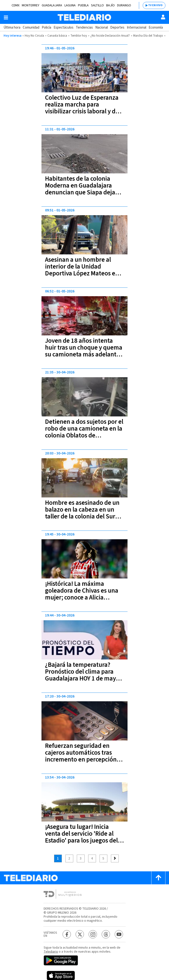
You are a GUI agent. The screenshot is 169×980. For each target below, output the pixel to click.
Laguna (70, 5)
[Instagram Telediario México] (93, 934)
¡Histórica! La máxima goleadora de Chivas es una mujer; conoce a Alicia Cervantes (82, 594)
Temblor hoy (79, 36)
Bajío (110, 5)
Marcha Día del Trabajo (148, 36)
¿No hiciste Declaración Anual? (110, 36)
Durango (124, 5)
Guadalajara (52, 5)
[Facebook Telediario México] (67, 934)
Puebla (83, 5)
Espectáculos (64, 28)
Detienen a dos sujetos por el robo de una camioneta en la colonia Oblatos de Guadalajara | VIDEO (84, 432)
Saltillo (97, 5)
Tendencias (84, 28)
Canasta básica (57, 36)
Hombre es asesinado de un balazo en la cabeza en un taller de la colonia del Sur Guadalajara (82, 513)
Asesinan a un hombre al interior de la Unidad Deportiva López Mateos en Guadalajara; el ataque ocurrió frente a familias (82, 273)
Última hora (12, 28)
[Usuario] (163, 17)
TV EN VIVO (155, 5)
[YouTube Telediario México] (119, 934)
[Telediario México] (84, 17)
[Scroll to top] (158, 878)
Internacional (137, 28)
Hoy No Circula (34, 36)
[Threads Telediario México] (106, 934)
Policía (46, 28)
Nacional (102, 28)
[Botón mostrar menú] (6, 17)
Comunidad (31, 28)
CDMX (16, 5)
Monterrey (31, 5)
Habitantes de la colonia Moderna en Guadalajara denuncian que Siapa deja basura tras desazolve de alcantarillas (80, 192)
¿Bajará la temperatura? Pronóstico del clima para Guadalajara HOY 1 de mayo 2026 (82, 675)
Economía (156, 28)
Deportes (117, 28)
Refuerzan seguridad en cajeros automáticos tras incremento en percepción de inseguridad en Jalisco (81, 756)
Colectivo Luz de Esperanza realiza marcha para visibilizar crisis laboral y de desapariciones (82, 108)
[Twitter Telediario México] (80, 934)
